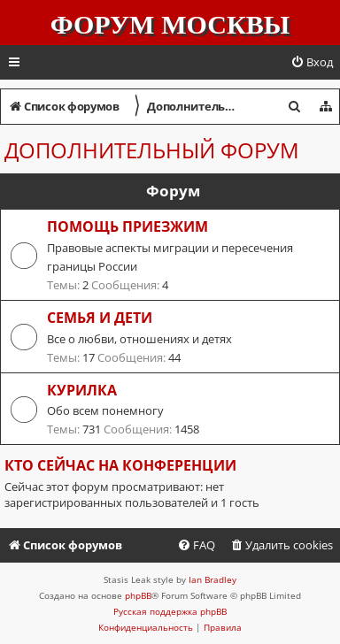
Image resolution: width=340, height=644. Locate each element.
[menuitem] (312, 62)
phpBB (138, 595)
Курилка (82, 390)
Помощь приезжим (127, 226)
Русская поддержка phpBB (170, 611)
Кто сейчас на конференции (120, 465)
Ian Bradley (212, 579)
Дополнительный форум (152, 150)
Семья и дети (100, 318)
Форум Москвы (170, 25)
